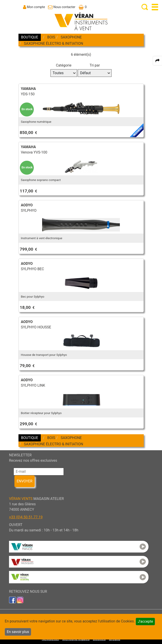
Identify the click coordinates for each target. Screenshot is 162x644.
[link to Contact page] (62, 7)
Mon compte (36, 7)
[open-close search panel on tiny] (145, 7)
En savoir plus (18, 632)
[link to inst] (20, 600)
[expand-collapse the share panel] (157, 61)
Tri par (95, 65)
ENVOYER (25, 481)
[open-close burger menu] (155, 7)
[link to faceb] (12, 600)
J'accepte (145, 621)
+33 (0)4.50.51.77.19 (26, 517)
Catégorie (64, 65)
